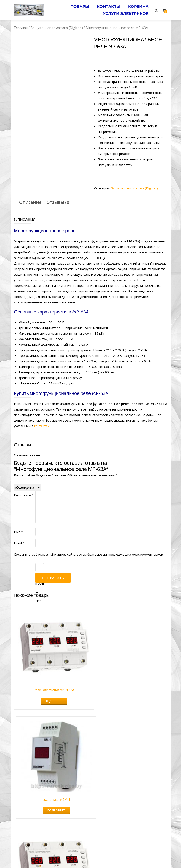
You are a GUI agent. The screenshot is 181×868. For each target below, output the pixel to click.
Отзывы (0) (58, 202)
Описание (30, 202)
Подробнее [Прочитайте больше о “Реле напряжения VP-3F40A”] (51, 797)
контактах (42, 426)
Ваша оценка (24, 488)
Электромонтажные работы (121, 856)
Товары (78, 6)
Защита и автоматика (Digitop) (57, 28)
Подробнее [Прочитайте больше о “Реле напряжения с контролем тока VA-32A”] (130, 797)
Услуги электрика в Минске (59, 856)
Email (19, 543)
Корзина (138, 6)
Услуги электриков (125, 12)
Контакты (107, 6)
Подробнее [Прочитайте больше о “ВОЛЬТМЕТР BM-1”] (130, 694)
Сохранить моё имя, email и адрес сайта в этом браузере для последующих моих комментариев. (89, 554)
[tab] (30, 202)
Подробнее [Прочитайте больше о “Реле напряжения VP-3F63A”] (51, 694)
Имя (18, 532)
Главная (21, 28)
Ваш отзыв (24, 495)
